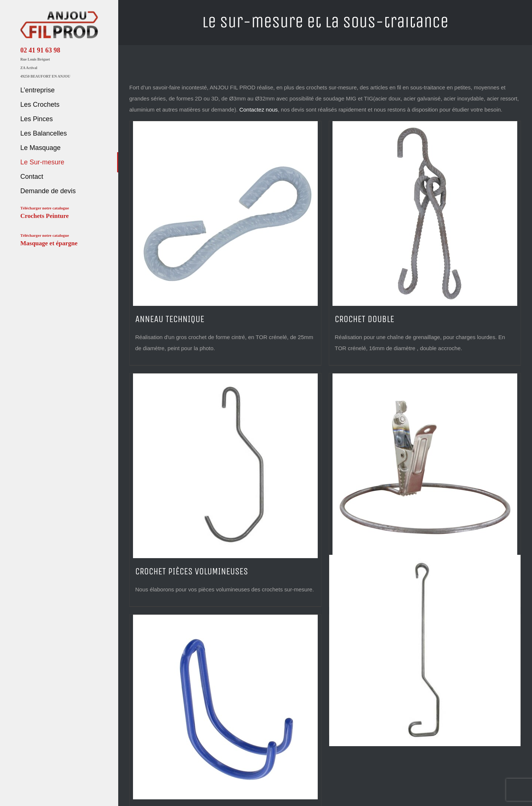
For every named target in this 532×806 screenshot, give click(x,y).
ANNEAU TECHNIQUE (170, 319)
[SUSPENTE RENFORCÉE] (425, 650)
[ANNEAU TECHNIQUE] (225, 214)
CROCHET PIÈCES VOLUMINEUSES (192, 571)
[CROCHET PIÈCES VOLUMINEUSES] (225, 466)
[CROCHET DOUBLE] (425, 214)
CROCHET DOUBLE (364, 319)
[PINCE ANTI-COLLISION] (425, 466)
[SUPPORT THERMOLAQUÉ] (225, 707)
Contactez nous (259, 110)
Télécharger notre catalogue (45, 213)
